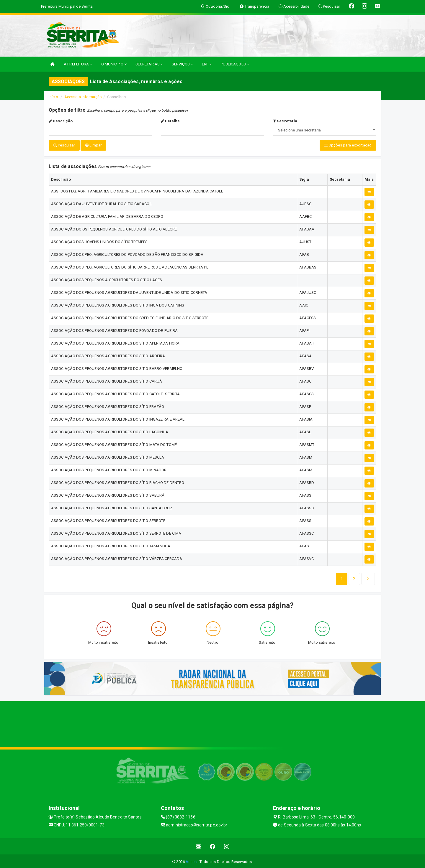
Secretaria (285, 121)
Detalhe (170, 121)
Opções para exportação (348, 145)
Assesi (192, 860)
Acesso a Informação (83, 97)
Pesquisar (64, 145)
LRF (207, 64)
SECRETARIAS (149, 64)
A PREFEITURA (78, 64)
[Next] (354, 578)
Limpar (93, 145)
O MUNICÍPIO (114, 64)
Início (53, 97)
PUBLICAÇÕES (235, 64)
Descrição (61, 121)
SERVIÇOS (182, 64)
